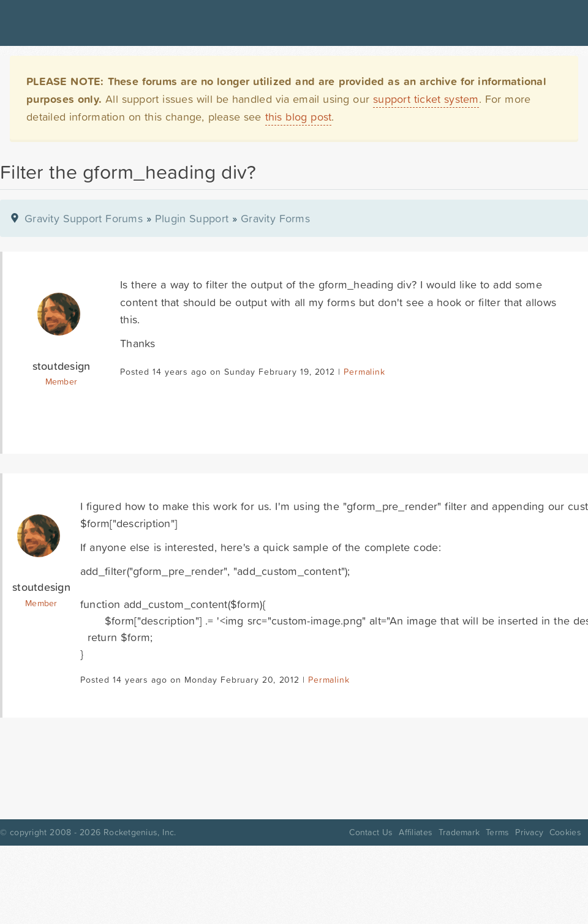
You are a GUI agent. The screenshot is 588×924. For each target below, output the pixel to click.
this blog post (299, 117)
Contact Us (371, 832)
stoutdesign (62, 366)
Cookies (565, 832)
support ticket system (426, 99)
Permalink (364, 372)
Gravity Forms (275, 218)
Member (62, 381)
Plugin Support (192, 218)
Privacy (529, 832)
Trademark (459, 832)
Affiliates (416, 832)
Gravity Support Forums (84, 218)
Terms (497, 832)
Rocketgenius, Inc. (140, 832)
